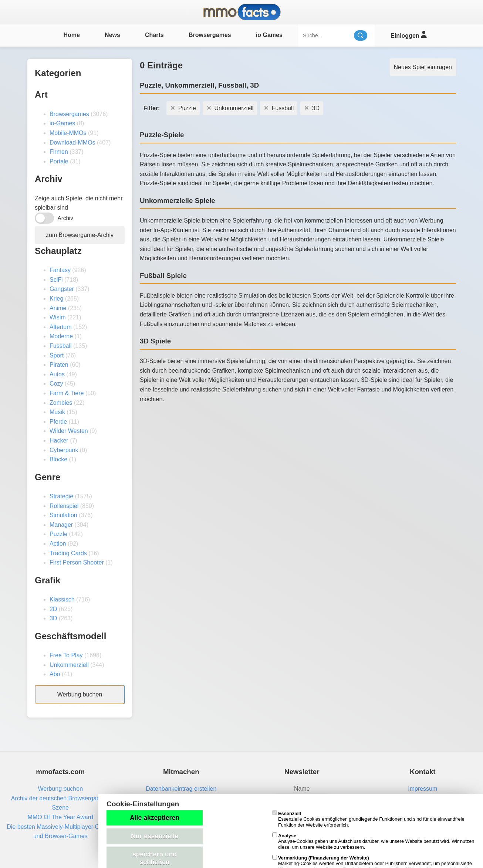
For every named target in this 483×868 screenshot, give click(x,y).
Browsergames (210, 35)
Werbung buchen (80, 694)
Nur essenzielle (155, 836)
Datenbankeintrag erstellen (181, 789)
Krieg (56, 299)
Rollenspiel (64, 506)
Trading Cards (68, 553)
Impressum (423, 789)
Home (71, 35)
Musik (57, 412)
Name (302, 789)
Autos (57, 374)
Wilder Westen (69, 431)
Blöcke (58, 459)
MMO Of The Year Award (60, 817)
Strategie (61, 496)
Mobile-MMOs (68, 133)
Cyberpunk (64, 450)
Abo (55, 674)
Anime (58, 308)
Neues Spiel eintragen (423, 67)
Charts (154, 35)
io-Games (62, 123)
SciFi (56, 280)
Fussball (61, 346)
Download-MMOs (72, 143)
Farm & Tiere (67, 393)
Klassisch (62, 599)
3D (53, 618)
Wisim (58, 317)
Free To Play (66, 655)
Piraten (59, 365)
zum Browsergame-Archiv (80, 235)
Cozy (56, 384)
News (112, 35)
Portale (59, 161)
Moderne (61, 336)
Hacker (59, 440)
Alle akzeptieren (155, 818)
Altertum (61, 327)
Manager (61, 525)
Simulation (63, 515)
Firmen (59, 152)
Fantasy (60, 270)
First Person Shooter (77, 562)
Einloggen (408, 35)
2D (53, 609)
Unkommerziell (69, 665)
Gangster (62, 289)
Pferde (58, 422)
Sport (57, 355)
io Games (269, 35)
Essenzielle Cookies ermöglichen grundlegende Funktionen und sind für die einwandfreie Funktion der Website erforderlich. (368, 819)
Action (58, 544)
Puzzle (58, 534)
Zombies (61, 403)
